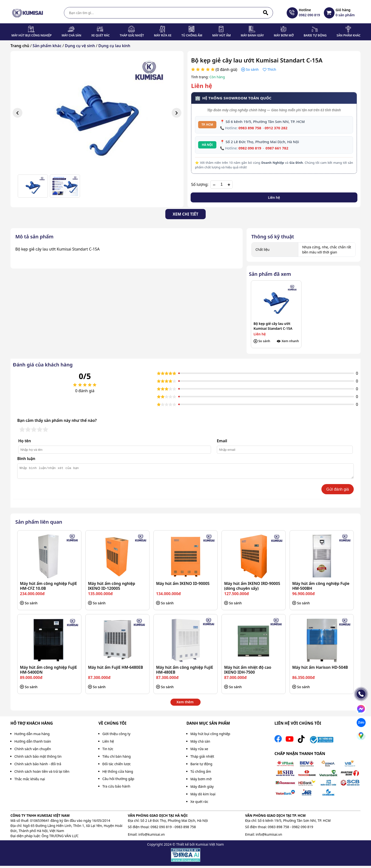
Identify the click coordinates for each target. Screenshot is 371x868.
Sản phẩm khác (349, 35)
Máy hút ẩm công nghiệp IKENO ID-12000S (112, 588)
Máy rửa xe (163, 35)
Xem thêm (185, 704)
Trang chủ (20, 46)
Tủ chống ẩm (192, 35)
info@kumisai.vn (152, 837)
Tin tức (108, 751)
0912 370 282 (276, 128)
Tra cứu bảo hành (116, 788)
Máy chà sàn (71, 35)
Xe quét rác (101, 35)
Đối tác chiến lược (117, 766)
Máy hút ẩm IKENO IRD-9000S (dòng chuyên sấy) (252, 588)
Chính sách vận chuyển (33, 751)
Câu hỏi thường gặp (118, 781)
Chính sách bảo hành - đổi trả (38, 766)
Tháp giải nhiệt (132, 35)
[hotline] (292, 13)
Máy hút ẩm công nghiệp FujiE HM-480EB (185, 672)
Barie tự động (315, 35)
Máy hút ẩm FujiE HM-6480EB (115, 669)
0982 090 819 (250, 148)
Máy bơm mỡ (284, 35)
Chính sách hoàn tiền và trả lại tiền (42, 774)
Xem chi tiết (185, 214)
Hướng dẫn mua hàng (32, 736)
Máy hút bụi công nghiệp (31, 35)
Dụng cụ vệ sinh (80, 46)
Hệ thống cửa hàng (118, 774)
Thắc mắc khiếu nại (30, 781)
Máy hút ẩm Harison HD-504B (320, 669)
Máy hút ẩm (221, 35)
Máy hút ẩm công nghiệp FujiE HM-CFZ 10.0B (49, 588)
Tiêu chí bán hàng (117, 759)
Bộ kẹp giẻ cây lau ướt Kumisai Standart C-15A (273, 326)
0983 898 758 (250, 128)
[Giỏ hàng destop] (329, 13)
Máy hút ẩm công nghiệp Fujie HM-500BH (321, 588)
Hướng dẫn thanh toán (33, 743)
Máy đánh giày (252, 35)
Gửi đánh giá (338, 491)
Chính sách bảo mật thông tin (38, 759)
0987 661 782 (277, 148)
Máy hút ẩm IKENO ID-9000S (183, 586)
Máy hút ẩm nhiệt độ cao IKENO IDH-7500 (248, 672)
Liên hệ (274, 197)
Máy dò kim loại (203, 796)
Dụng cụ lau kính (114, 46)
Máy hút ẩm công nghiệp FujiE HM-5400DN (49, 672)
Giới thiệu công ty (116, 736)
